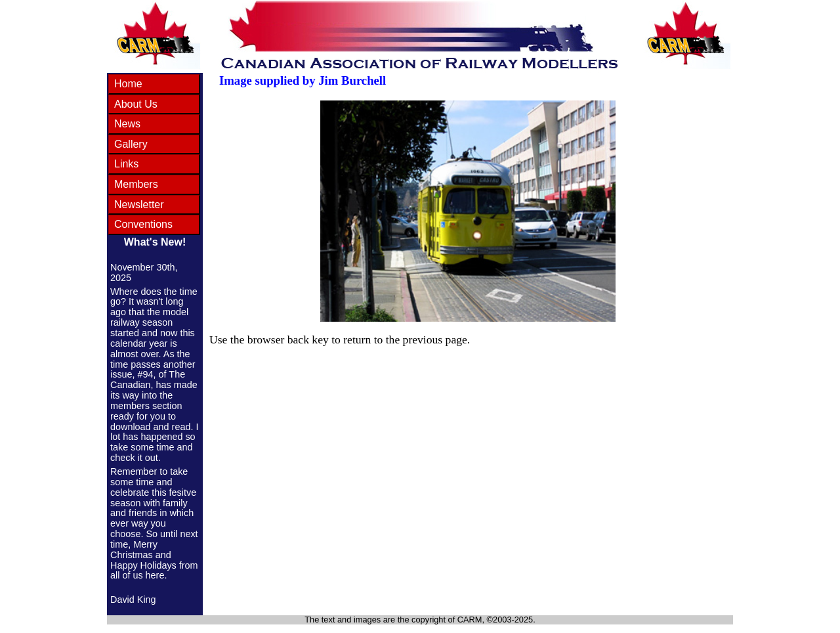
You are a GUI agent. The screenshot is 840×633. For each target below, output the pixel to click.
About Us (136, 104)
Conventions (143, 224)
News (127, 124)
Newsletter (139, 205)
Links (126, 164)
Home (128, 84)
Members (136, 184)
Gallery (131, 144)
